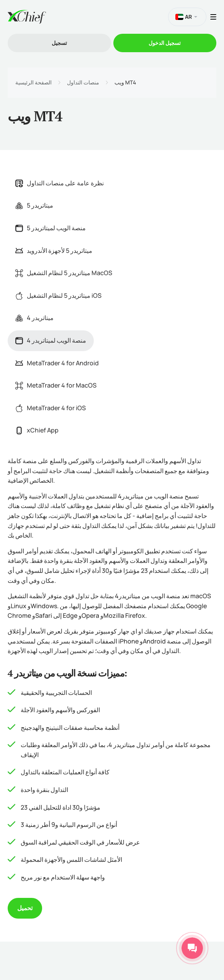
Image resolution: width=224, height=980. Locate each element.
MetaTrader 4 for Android (57, 363)
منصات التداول (83, 82)
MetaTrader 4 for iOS (51, 408)
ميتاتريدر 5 (34, 205)
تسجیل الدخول (165, 43)
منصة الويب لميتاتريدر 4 (51, 340)
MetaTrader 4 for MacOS (56, 385)
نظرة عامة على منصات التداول (60, 183)
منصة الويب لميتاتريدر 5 (51, 228)
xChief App (37, 430)
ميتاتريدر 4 (34, 318)
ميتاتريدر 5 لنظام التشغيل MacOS (64, 273)
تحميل (25, 908)
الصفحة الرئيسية (34, 82)
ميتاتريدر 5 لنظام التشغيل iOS (58, 295)
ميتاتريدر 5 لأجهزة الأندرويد (54, 251)
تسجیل (59, 43)
